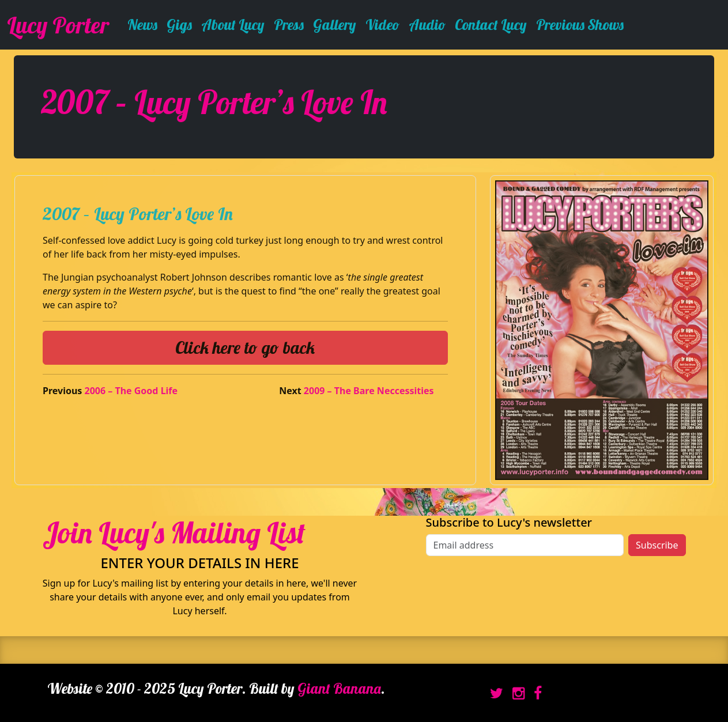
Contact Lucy (491, 24)
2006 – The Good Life (131, 391)
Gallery (335, 24)
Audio (427, 24)
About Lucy (233, 24)
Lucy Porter (58, 25)
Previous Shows (580, 24)
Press (289, 24)
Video (382, 24)
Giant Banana (339, 688)
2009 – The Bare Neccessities (369, 391)
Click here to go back (245, 347)
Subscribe (657, 545)
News (142, 24)
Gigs (179, 24)
